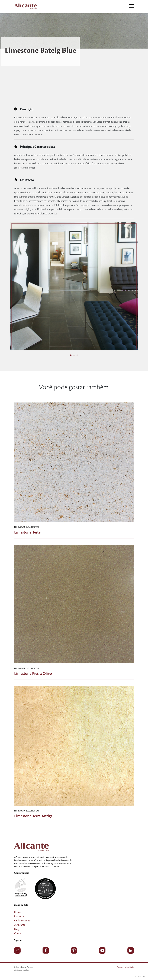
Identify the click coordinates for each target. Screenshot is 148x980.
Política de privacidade (125, 967)
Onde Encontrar (23, 921)
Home (17, 912)
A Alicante (20, 925)
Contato (19, 933)
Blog (17, 929)
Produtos (19, 916)
